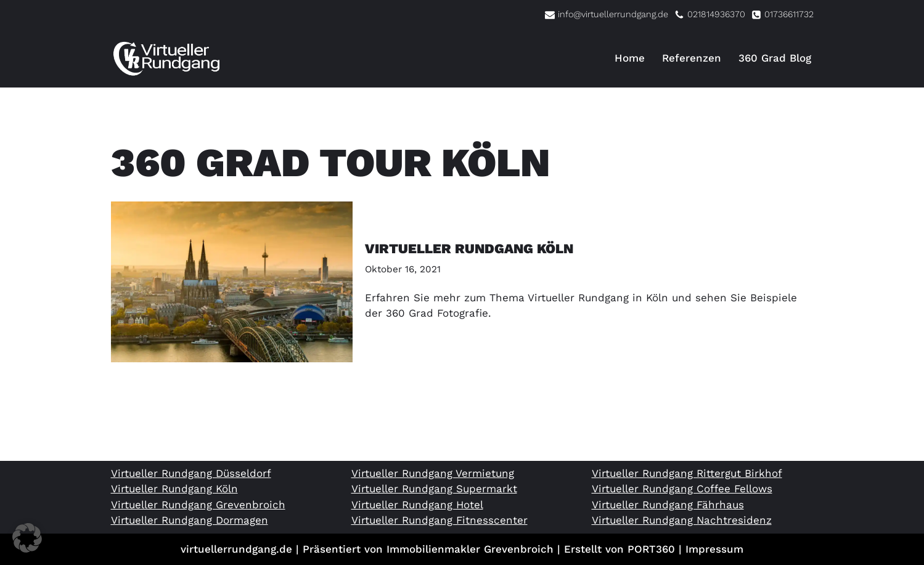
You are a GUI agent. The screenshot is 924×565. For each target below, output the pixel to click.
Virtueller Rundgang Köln (469, 249)
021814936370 (716, 14)
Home (630, 58)
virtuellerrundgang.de (236, 549)
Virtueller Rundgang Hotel (417, 505)
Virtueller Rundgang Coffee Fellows (682, 489)
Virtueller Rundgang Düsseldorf (191, 473)
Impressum (714, 549)
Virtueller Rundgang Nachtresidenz (682, 520)
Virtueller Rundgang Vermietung (433, 473)
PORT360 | (656, 549)
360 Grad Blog (775, 58)
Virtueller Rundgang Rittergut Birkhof (687, 473)
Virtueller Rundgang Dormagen (190, 520)
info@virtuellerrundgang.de (613, 14)
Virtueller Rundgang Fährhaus (668, 505)
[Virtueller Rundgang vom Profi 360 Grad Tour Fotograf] (166, 58)
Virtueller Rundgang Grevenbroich (198, 505)
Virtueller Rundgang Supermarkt (434, 489)
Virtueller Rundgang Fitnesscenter (440, 520)
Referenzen (692, 58)
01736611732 (789, 14)
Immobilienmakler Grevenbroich (470, 549)
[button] (27, 538)
